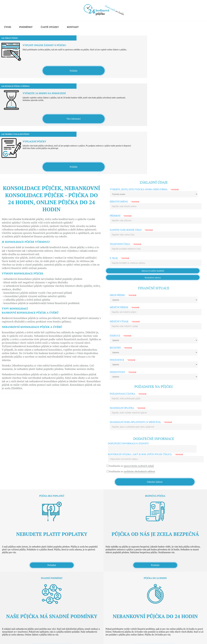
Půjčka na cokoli (15, 567)
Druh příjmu (123, 184)
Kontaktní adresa (153, 166)
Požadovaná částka (128, 283)
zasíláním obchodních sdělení (139, 360)
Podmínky (26, 27)
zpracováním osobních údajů (139, 355)
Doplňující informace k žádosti (128, 332)
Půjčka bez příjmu (16, 571)
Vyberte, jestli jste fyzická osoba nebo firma (144, 78)
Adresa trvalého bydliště (153, 160)
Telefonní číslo (126, 133)
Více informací (104, 62)
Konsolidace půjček (16, 553)
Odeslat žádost (155, 371)
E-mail (120, 147)
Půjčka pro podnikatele (18, 576)
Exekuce (121, 224)
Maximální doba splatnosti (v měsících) (141, 311)
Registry (121, 237)
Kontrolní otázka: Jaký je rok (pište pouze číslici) (145, 343)
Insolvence (123, 249)
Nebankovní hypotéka (18, 558)
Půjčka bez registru (16, 590)
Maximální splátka (128, 297)
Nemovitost (123, 261)
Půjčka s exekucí (15, 594)
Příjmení (121, 105)
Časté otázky (50, 27)
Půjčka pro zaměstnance (18, 585)
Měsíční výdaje (125, 210)
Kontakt (73, 27)
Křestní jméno (124, 91)
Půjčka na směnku (16, 581)
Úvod (8, 27)
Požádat (34, 62)
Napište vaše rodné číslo (131, 119)
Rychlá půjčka (14, 562)
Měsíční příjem (125, 196)
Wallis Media (20, 634)
